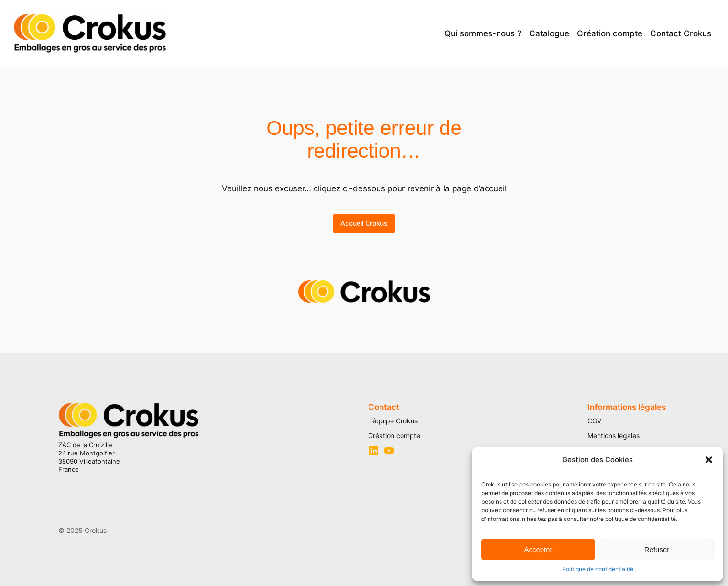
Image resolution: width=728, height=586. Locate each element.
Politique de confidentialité (598, 569)
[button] (709, 460)
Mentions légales (614, 436)
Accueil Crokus (364, 223)
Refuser (657, 549)
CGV (594, 421)
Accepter (538, 549)
